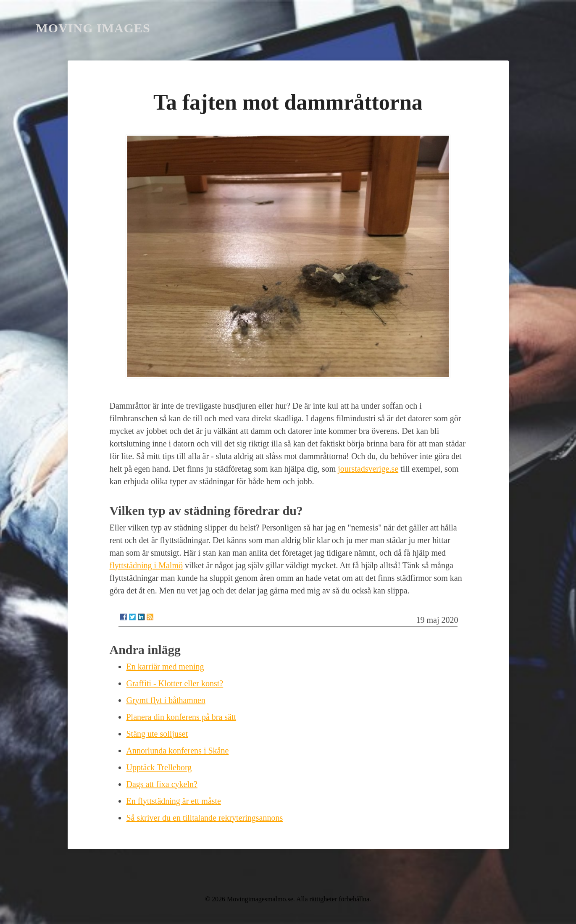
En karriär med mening (165, 667)
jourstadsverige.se (368, 469)
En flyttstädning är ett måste (174, 801)
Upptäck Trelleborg (159, 767)
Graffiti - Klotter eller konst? (175, 683)
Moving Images (93, 28)
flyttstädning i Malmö (146, 565)
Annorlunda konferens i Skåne (178, 751)
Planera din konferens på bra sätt (181, 717)
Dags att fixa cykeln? (162, 784)
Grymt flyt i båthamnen (166, 700)
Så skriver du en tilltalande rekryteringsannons (205, 818)
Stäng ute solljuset (157, 734)
